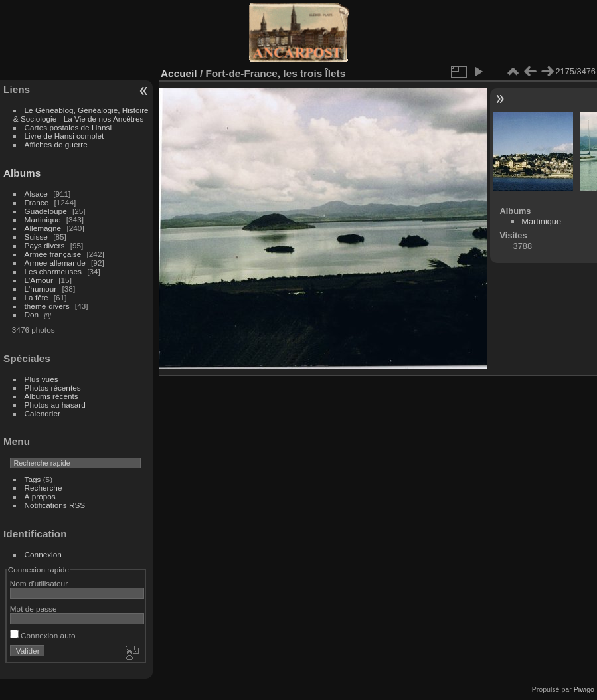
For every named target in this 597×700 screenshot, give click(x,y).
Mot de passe (34, 609)
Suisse (36, 237)
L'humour (41, 289)
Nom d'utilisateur (39, 583)
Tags (33, 479)
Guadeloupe (46, 211)
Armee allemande (55, 263)
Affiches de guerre (56, 144)
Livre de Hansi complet (64, 136)
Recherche (43, 488)
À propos (40, 496)
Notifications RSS (55, 505)
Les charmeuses (53, 271)
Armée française (53, 254)
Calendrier (43, 413)
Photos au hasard (55, 405)
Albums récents (51, 396)
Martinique (43, 219)
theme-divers (47, 306)
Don (32, 314)
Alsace (36, 194)
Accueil (179, 73)
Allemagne (43, 228)
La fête (37, 297)
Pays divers (45, 245)
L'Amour (39, 280)
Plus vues (42, 379)
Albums (22, 173)
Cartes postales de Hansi (68, 127)
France (37, 202)
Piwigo (584, 689)
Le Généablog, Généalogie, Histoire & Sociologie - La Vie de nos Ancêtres (81, 114)
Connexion (43, 554)
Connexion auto (43, 635)
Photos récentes (53, 388)
